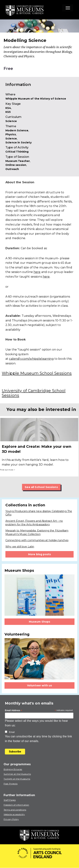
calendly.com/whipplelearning (31, 359)
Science (11, 121)
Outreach (12, 169)
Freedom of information (16, 805)
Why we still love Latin (20, 547)
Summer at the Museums (17, 774)
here (37, 272)
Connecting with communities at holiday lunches (37, 540)
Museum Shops (40, 622)
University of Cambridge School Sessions (34, 393)
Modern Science (17, 130)
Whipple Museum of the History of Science (36, 99)
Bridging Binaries (13, 769)
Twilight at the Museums (17, 779)
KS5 (8, 112)
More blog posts (39, 554)
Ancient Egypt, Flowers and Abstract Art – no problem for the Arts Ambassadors (34, 523)
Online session (16, 165)
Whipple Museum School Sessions (37, 373)
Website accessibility (14, 814)
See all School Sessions (41, 487)
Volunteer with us (40, 685)
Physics (11, 134)
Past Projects (11, 784)
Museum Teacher (18, 161)
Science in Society (18, 142)
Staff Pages (10, 800)
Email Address (14, 711)
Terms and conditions (15, 810)
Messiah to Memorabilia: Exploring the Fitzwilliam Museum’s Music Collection (37, 532)
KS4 (8, 108)
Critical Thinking (17, 152)
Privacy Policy (11, 819)
